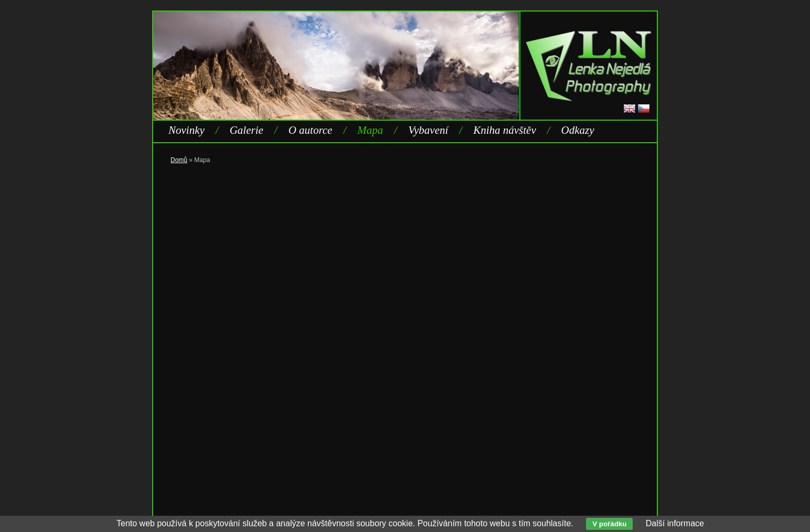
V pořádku (609, 524)
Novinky (186, 130)
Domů (179, 160)
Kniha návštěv (505, 130)
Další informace (675, 523)
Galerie (247, 130)
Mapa (370, 130)
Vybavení (428, 130)
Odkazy (578, 130)
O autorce (311, 130)
